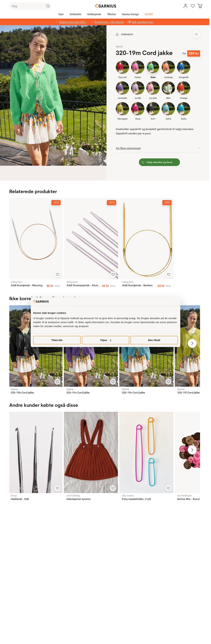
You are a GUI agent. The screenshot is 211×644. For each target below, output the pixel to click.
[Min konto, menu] (185, 6)
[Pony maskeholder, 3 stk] (146, 452)
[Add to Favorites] (196, 34)
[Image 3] (57, 160)
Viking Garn (17, 282)
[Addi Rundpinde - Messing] (35, 239)
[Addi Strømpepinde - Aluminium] (91, 239)
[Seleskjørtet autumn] (91, 452)
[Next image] (192, 343)
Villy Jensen (128, 496)
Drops (14, 496)
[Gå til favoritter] (193, 6)
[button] (56, 95)
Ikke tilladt (154, 340)
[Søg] (30, 6)
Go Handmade (185, 496)
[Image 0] (50, 160)
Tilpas (106, 340)
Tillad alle (57, 340)
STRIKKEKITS (127, 34)
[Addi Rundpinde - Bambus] (147, 239)
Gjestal (119, 46)
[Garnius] (105, 6)
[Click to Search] (48, 6)
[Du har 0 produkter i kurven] (200, 6)
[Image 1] (52, 160)
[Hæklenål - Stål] (35, 452)
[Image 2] (54, 160)
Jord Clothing (73, 496)
